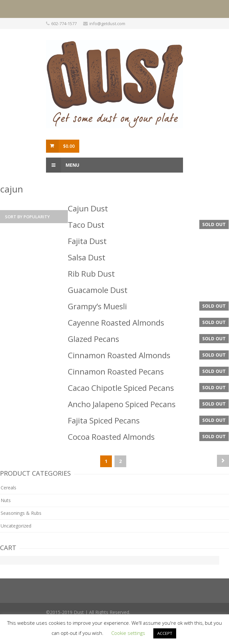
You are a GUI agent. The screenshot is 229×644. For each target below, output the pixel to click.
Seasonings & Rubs (21, 513)
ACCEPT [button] (165, 633)
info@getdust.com (107, 23)
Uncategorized (16, 526)
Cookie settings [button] (128, 633)
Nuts (6, 500)
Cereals (8, 488)
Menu (63, 165)
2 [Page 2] (120, 461)
